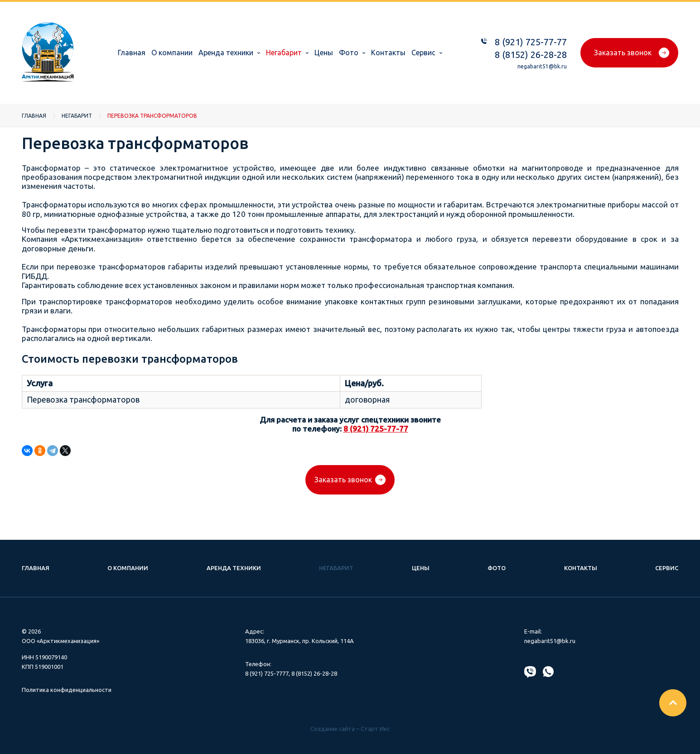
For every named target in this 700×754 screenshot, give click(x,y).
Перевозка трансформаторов (152, 116)
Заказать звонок (623, 53)
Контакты (388, 53)
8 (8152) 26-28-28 (531, 55)
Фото (349, 53)
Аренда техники (226, 53)
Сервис (423, 53)
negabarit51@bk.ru (542, 66)
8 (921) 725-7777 (267, 673)
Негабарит (284, 53)
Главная (132, 53)
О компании (172, 53)
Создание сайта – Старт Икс (350, 729)
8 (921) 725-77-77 (531, 42)
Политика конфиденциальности (67, 690)
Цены (324, 53)
